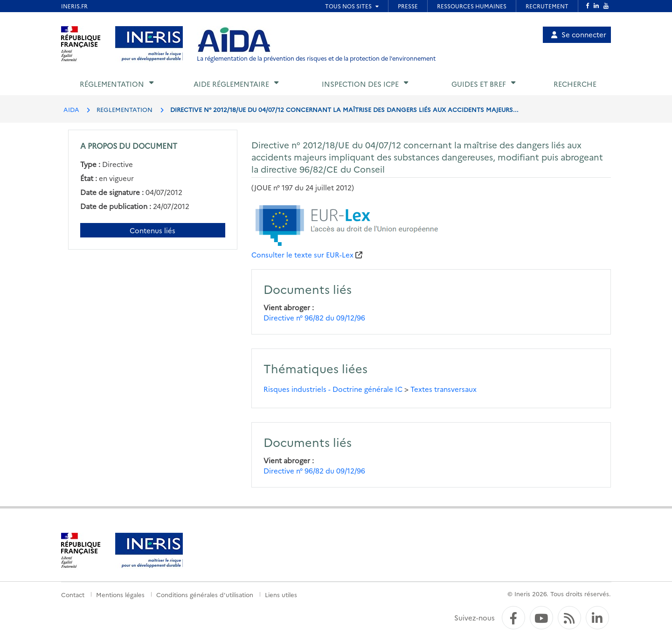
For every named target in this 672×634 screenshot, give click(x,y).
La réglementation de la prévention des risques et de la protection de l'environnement (316, 58)
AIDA (71, 109)
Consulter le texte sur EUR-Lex (302, 254)
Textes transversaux (443, 389)
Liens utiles (281, 594)
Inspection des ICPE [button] (360, 84)
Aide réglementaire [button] (231, 84)
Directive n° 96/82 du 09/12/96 (314, 317)
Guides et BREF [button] (479, 84)
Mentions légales (120, 594)
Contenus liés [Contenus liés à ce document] (152, 230)
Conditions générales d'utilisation (205, 594)
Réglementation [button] (112, 84)
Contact (73, 594)
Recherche (575, 84)
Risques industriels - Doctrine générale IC (333, 389)
